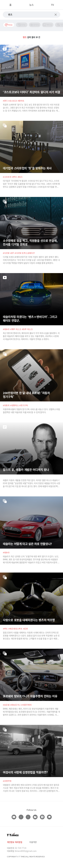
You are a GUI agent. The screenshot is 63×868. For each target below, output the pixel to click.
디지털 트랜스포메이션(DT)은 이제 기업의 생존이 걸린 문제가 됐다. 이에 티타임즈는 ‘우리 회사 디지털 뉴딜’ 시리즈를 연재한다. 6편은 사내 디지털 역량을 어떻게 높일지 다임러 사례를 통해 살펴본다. (31, 260)
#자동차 (6, 405)
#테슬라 (6, 329)
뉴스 (31, 5)
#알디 (5, 101)
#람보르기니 (15, 705)
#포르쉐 (6, 705)
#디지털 (6, 253)
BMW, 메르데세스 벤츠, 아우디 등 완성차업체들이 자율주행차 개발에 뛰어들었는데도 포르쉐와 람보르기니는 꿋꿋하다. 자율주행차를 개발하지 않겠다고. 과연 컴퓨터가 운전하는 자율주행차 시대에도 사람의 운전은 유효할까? (31, 712)
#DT (12, 253)
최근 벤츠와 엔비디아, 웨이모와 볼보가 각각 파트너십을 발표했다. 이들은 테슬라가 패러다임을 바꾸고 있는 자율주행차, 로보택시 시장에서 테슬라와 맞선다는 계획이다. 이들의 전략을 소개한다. (31, 336)
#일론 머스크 (27, 329)
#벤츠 (15, 177)
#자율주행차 (26, 705)
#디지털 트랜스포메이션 (25, 253)
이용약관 (33, 842)
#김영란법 (7, 781)
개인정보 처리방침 (15, 842)
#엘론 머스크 (16, 329)
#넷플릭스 (15, 405)
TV (52, 5)
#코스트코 (13, 101)
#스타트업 (7, 177)
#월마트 (21, 101)
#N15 (20, 177)
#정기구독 (24, 405)
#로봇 (26, 629)
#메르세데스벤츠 (15, 629)
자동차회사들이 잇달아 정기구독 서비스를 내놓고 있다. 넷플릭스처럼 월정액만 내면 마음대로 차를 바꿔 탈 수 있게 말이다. (31, 411)
